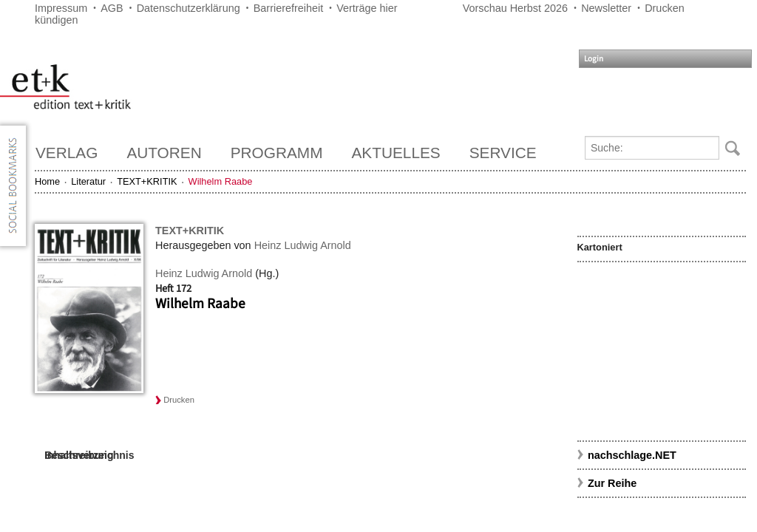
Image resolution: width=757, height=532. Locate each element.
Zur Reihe (612, 483)
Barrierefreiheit (288, 8)
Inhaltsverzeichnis (89, 455)
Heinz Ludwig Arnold (303, 245)
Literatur (88, 181)
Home (47, 181)
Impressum (61, 8)
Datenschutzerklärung (189, 8)
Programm (277, 153)
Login (594, 59)
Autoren (164, 153)
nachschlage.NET (632, 455)
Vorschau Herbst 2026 (515, 8)
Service (503, 153)
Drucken (665, 8)
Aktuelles (396, 153)
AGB (112, 8)
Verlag (67, 153)
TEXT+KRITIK (147, 181)
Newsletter (606, 8)
